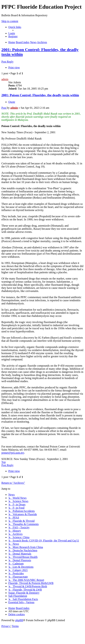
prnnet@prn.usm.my (13, 453)
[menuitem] (12, 33)
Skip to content (10, 21)
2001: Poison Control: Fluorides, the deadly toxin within (40, 95)
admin (5, 79)
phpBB (19, 620)
